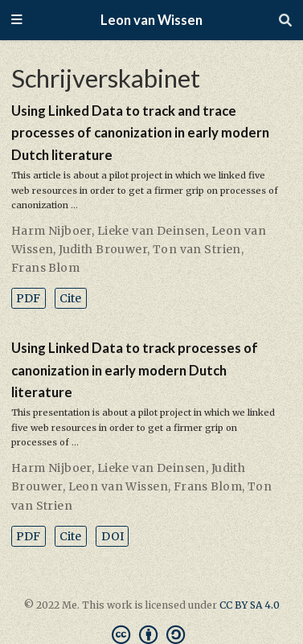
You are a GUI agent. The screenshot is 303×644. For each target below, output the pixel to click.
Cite (70, 298)
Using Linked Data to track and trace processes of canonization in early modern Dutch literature (140, 133)
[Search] (285, 20)
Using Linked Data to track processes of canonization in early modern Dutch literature (135, 370)
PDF (28, 298)
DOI (113, 536)
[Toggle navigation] (17, 21)
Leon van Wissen (151, 20)
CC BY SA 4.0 (250, 605)
